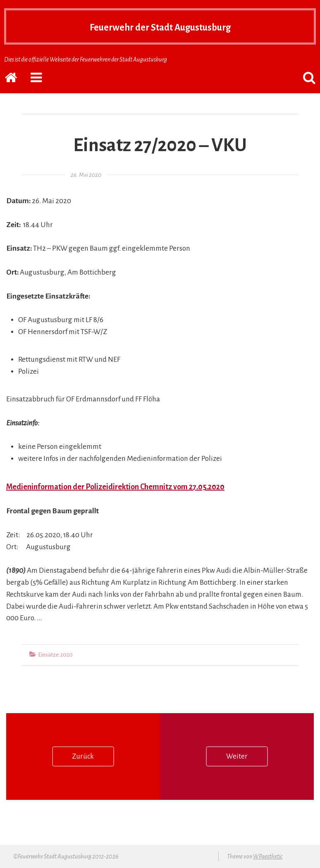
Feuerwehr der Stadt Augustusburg (160, 26)
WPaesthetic (268, 856)
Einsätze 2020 (55, 655)
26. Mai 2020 (86, 175)
